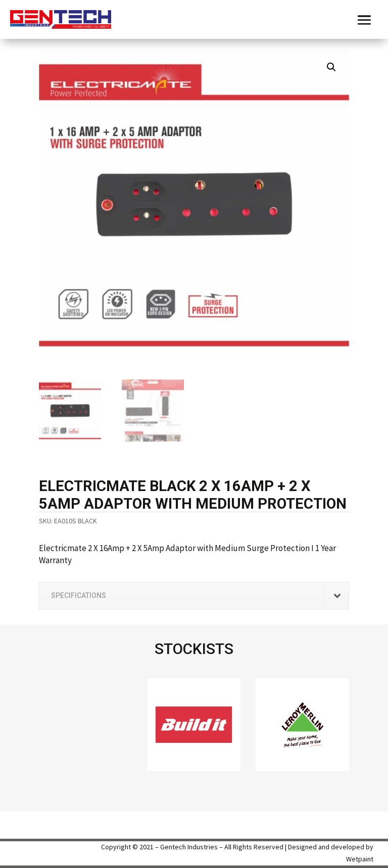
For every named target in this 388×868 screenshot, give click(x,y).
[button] (331, 67)
